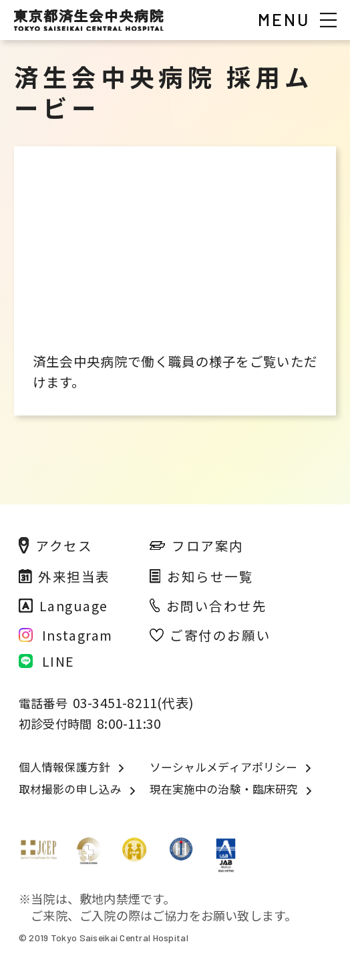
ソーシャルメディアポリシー (224, 767)
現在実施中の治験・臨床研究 (224, 789)
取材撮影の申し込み (70, 789)
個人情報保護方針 (64, 767)
